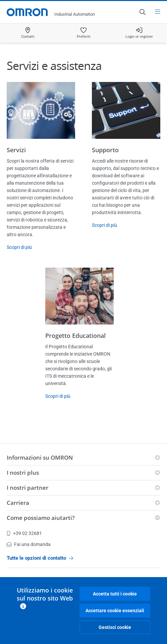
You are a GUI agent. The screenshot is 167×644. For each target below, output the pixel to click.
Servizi (16, 150)
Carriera (18, 503)
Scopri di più (19, 247)
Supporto (105, 150)
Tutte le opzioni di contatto (40, 558)
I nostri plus (23, 473)
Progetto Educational (75, 336)
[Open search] (142, 12)
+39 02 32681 (24, 533)
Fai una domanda (29, 544)
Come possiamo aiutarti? (41, 518)
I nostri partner (27, 488)
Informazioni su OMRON (40, 457)
